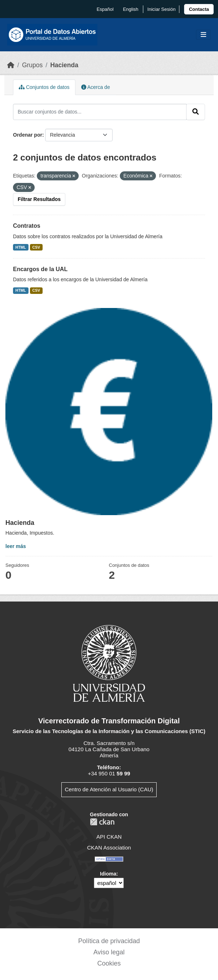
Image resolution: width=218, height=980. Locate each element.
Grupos (32, 65)
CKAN (102, 822)
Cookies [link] (109, 963)
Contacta (199, 9)
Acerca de (96, 87)
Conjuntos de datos (44, 87)
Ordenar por (28, 135)
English (131, 9)
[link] (199, 9)
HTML (21, 247)
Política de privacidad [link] (109, 941)
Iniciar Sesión (161, 9)
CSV (36, 247)
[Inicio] (11, 65)
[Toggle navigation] (203, 35)
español (105, 9)
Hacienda (64, 65)
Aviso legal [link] (109, 952)
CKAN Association (109, 848)
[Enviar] (196, 112)
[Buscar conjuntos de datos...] (100, 112)
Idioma (108, 874)
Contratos (27, 226)
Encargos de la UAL (40, 269)
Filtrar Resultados (39, 199)
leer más (16, 546)
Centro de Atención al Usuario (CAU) (109, 789)
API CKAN (109, 837)
